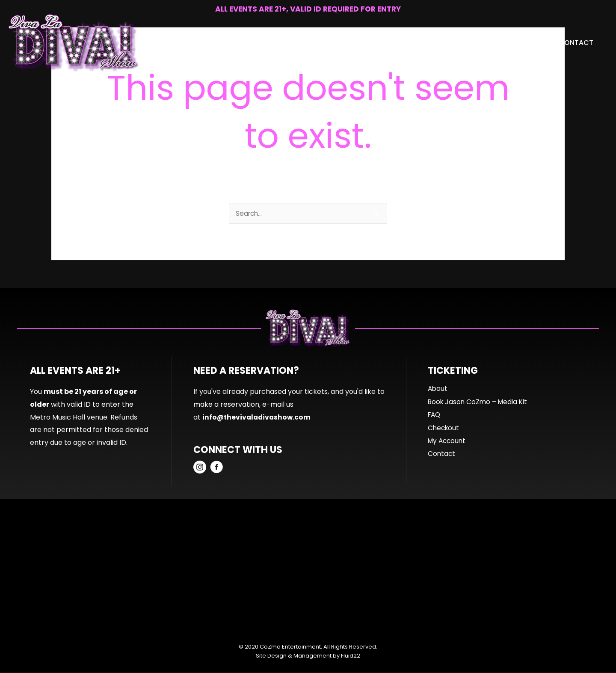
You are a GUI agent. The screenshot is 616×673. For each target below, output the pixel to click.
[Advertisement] (308, 571)
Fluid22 (351, 657)
